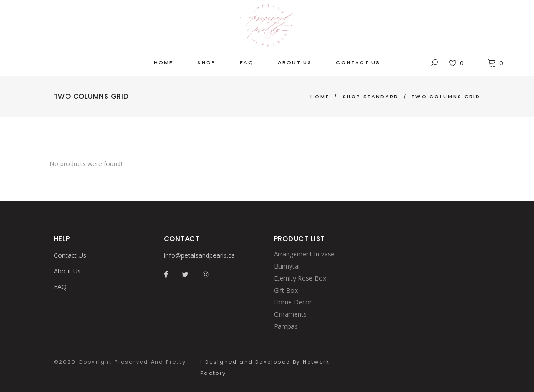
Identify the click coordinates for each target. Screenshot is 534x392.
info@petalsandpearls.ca (199, 255)
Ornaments (290, 314)
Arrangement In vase (304, 254)
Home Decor (293, 302)
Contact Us (70, 255)
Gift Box (286, 290)
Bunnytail (287, 266)
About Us (67, 271)
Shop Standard (371, 97)
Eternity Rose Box (300, 278)
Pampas (286, 326)
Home (320, 97)
